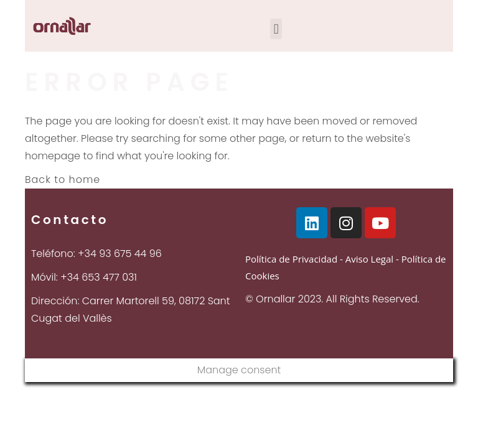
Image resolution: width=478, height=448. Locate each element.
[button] (276, 29)
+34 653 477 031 (99, 277)
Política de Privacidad (291, 259)
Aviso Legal (369, 259)
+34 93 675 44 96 (120, 254)
